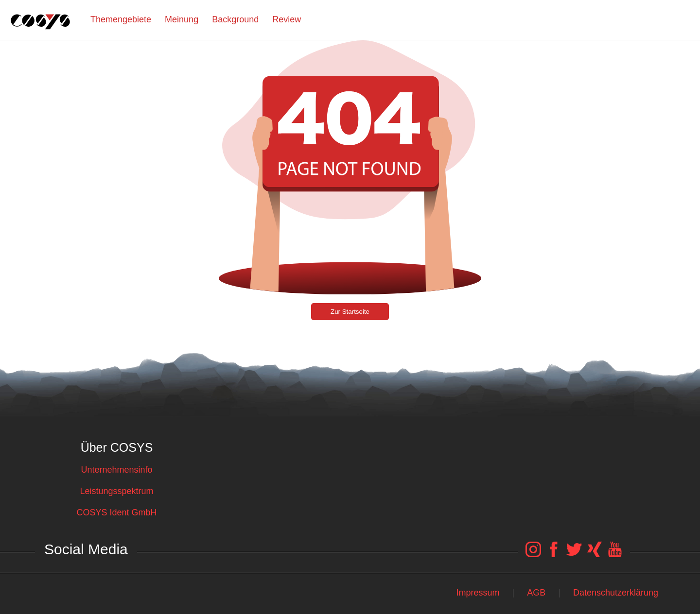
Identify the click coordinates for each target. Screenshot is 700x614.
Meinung (182, 19)
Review (287, 19)
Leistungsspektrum (116, 491)
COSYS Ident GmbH (116, 512)
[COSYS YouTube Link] (615, 554)
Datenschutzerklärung (616, 593)
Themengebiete (121, 19)
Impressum (478, 593)
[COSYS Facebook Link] (554, 554)
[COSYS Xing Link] (595, 554)
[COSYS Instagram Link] (533, 554)
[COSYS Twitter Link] (574, 554)
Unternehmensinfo (116, 470)
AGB (536, 593)
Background (235, 19)
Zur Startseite (350, 312)
